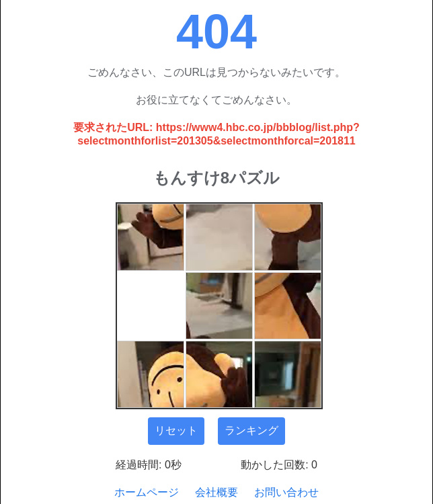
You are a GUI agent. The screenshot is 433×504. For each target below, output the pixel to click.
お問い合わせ (286, 492)
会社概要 (216, 492)
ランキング (251, 430)
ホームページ (147, 492)
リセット (176, 430)
